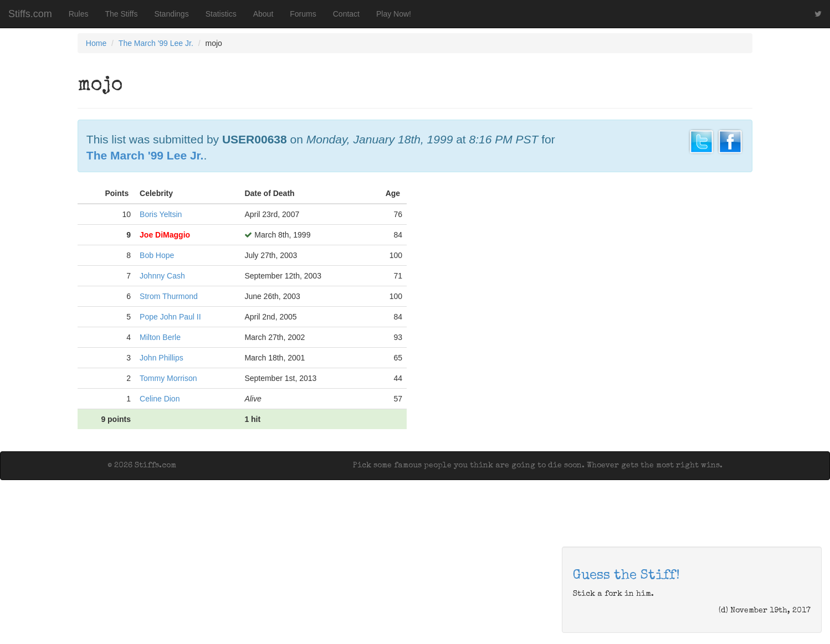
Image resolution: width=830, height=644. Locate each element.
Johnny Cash (162, 276)
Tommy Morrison (168, 378)
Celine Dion (160, 399)
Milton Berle (160, 337)
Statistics (221, 14)
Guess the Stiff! (626, 576)
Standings (171, 14)
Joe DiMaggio (165, 235)
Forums (303, 14)
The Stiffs (122, 14)
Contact (346, 14)
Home (96, 43)
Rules (79, 14)
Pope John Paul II (170, 317)
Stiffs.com (30, 14)
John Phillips (162, 358)
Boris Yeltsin (161, 214)
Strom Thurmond (169, 296)
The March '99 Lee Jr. (156, 43)
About (263, 14)
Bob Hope (157, 255)
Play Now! (394, 14)
